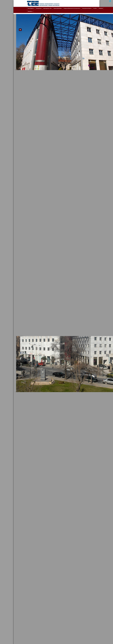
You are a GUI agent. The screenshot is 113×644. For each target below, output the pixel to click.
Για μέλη (95, 8)
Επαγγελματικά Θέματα (87, 8)
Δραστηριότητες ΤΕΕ (47, 8)
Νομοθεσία (101, 8)
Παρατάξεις (30, 11)
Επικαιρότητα (38, 8)
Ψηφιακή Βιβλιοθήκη (57, 8)
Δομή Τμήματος (31, 8)
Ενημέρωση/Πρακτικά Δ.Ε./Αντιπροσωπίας (72, 8)
